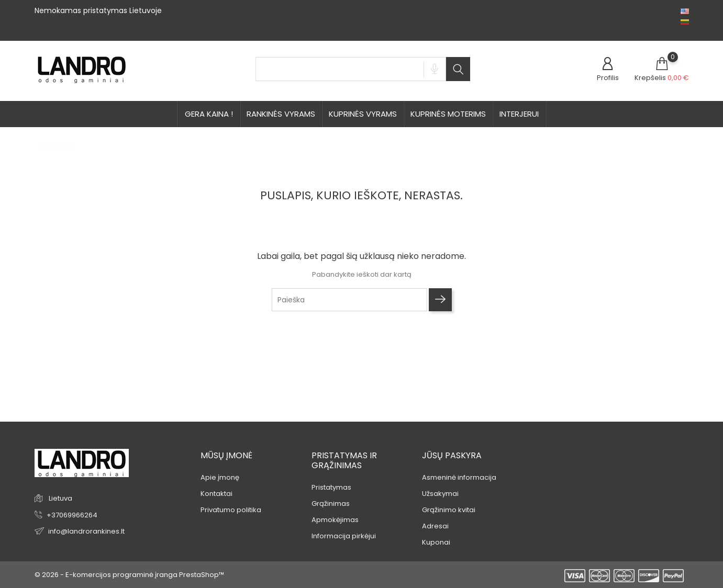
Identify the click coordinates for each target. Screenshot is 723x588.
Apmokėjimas (335, 520)
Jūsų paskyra (452, 455)
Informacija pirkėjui (344, 536)
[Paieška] (350, 300)
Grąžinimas (331, 504)
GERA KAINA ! (209, 114)
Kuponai (436, 542)
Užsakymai (440, 494)
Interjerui (519, 114)
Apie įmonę (220, 477)
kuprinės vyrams (363, 114)
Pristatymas (331, 487)
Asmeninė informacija (459, 477)
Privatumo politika (231, 510)
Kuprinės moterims (448, 114)
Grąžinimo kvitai (449, 510)
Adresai (435, 526)
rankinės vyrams (281, 114)
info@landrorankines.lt (86, 531)
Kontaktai (216, 494)
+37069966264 (72, 515)
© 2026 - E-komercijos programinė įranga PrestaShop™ (129, 575)
